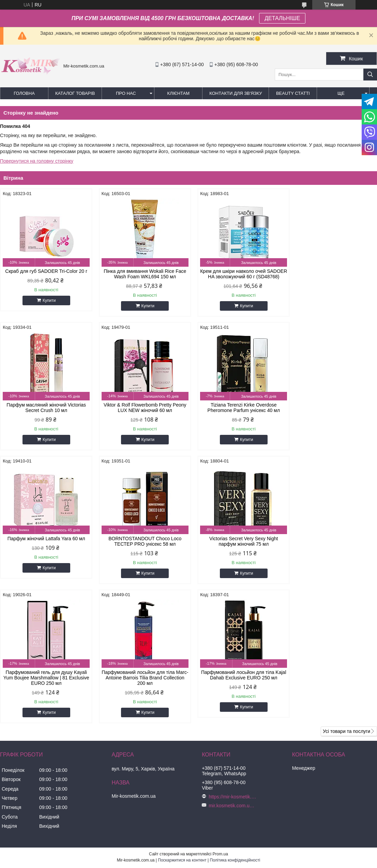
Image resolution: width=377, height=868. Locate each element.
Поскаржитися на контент (182, 732)
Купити (48, 300)
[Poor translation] (25, 770)
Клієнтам (178, 93)
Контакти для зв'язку (236, 93)
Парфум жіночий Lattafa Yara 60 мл (236, 410)
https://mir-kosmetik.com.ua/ (232, 668)
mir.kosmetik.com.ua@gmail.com (232, 677)
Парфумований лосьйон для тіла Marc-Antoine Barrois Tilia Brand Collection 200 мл (236, 549)
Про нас (126, 93)
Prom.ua (220, 726)
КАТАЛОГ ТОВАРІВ (75, 93)
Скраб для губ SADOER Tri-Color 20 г (45, 271)
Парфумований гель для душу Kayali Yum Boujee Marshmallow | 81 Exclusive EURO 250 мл (140, 549)
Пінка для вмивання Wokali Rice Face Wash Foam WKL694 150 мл (140, 274)
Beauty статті (293, 93)
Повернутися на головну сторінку (37, 161)
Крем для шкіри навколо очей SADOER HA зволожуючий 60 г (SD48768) (236, 277)
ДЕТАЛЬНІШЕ (282, 18)
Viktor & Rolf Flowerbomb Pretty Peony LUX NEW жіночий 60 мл (45, 413)
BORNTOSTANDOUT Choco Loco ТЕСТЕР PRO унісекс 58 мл (332, 413)
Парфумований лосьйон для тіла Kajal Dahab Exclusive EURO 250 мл (332, 547)
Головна (24, 93)
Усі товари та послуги (346, 603)
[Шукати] (370, 75)
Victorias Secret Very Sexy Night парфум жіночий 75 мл (45, 547)
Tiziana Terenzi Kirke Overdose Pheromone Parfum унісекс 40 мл (140, 413)
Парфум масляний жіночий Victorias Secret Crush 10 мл (332, 274)
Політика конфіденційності (235, 732)
